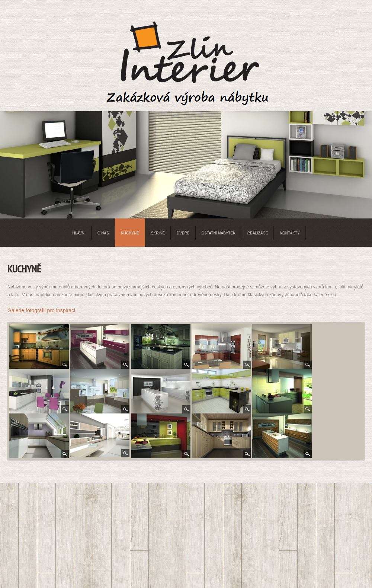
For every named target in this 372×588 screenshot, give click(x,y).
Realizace (258, 233)
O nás (103, 233)
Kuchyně (130, 233)
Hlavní (79, 233)
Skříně (158, 233)
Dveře (183, 233)
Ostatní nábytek (219, 233)
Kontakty (290, 233)
